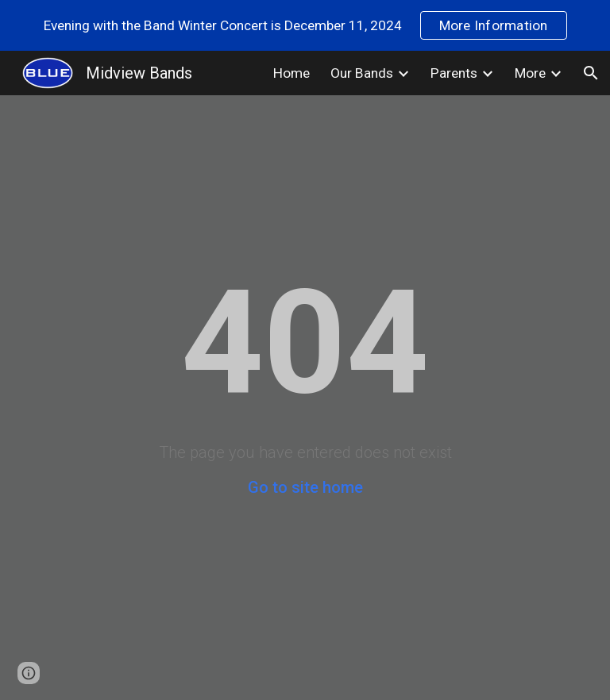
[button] (591, 73)
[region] (305, 25)
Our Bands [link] (362, 73)
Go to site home (305, 487)
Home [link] (291, 73)
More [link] (530, 73)
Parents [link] (454, 73)
